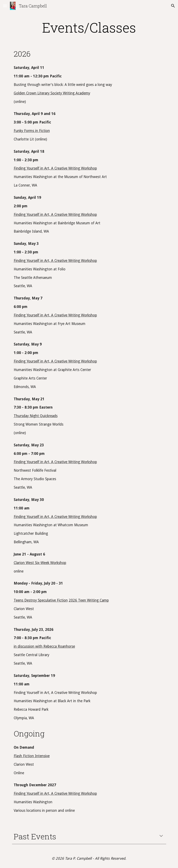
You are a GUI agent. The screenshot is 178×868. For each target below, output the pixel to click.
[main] (89, 27)
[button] (5, 6)
